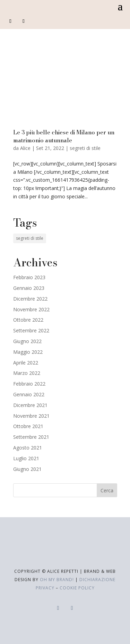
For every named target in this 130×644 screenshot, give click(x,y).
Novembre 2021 (31, 416)
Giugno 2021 (27, 469)
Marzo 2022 (27, 373)
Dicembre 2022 (30, 299)
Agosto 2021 (28, 448)
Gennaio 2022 (29, 394)
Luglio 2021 (26, 458)
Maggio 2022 (28, 352)
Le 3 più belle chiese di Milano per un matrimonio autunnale (64, 136)
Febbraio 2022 (29, 384)
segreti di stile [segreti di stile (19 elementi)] (30, 238)
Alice (25, 148)
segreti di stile (85, 148)
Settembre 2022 (31, 330)
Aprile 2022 (26, 363)
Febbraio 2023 (29, 277)
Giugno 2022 (27, 341)
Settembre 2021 (31, 437)
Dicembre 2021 (30, 405)
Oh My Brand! (57, 580)
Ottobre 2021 (28, 426)
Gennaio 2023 (29, 288)
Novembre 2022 (31, 309)
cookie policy (77, 588)
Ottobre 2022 (28, 320)
